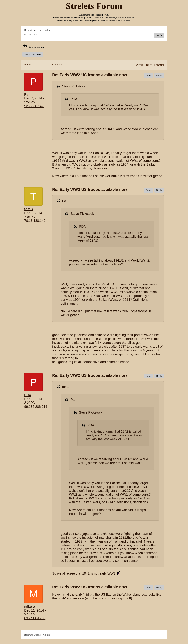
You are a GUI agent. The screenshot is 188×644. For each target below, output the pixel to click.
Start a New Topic (33, 54)
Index (47, 30)
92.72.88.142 (34, 106)
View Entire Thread (150, 65)
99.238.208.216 (36, 407)
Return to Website (33, 30)
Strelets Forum (33, 47)
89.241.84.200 (35, 618)
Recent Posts (30, 34)
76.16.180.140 (35, 221)
